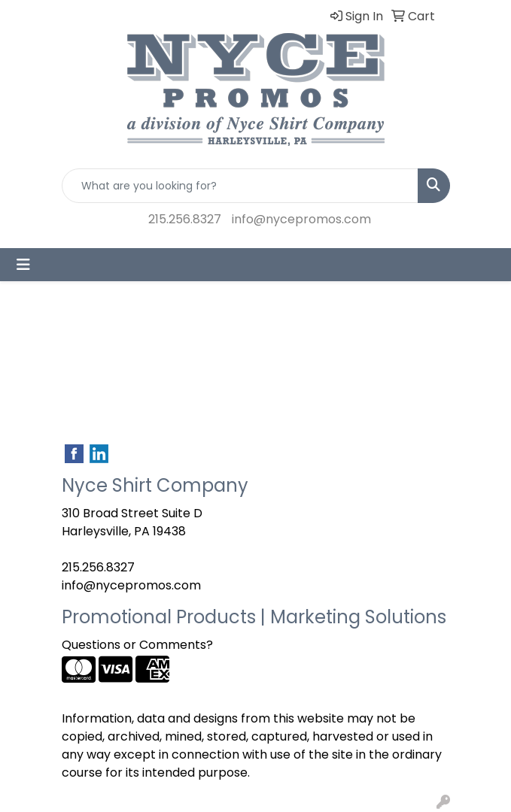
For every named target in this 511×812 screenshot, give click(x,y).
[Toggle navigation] (23, 265)
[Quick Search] (240, 186)
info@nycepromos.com (301, 219)
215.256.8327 (185, 219)
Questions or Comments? (137, 645)
